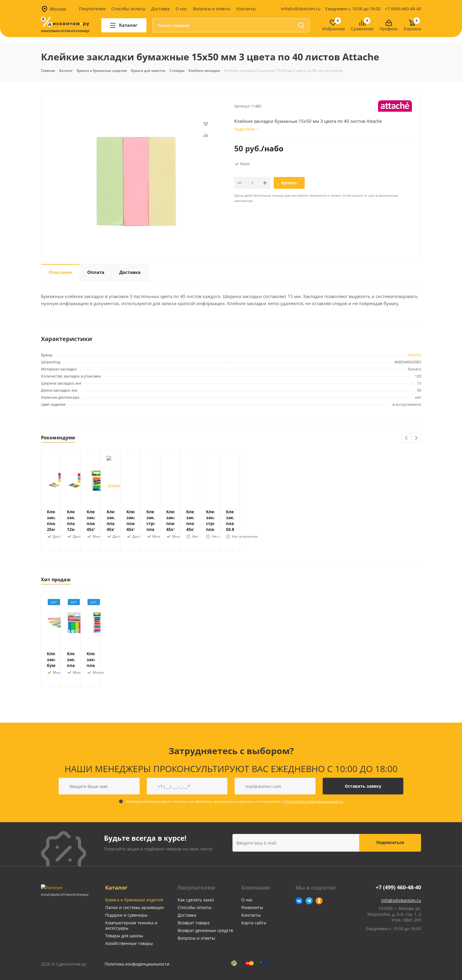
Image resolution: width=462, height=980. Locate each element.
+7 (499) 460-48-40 (403, 9)
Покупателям (92, 9)
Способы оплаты (128, 9)
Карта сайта (254, 923)
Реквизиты (252, 907)
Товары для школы (124, 936)
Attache (414, 355)
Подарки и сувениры (126, 915)
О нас (181, 9)
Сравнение (362, 29)
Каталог (116, 888)
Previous (407, 438)
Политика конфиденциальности (137, 964)
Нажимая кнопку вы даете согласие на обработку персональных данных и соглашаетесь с (235, 801)
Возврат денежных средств (205, 930)
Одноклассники (319, 901)
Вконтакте (299, 901)
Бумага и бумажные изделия (134, 900)
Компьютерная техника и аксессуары (131, 925)
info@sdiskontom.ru (301, 9)
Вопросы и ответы (212, 9)
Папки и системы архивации (135, 907)
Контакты (246, 9)
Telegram (309, 901)
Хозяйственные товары (129, 943)
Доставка (160, 9)
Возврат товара (194, 923)
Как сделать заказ (196, 900)
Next (416, 438)
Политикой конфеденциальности (314, 801)
